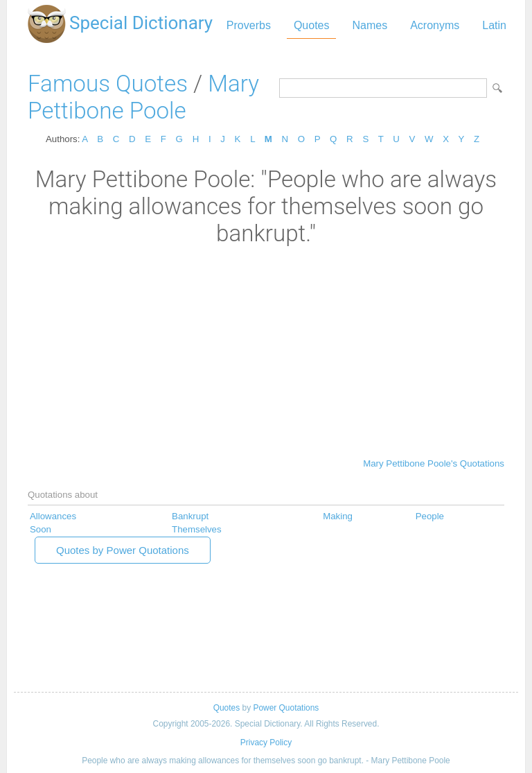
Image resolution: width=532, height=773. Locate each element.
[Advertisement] (266, 351)
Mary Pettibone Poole (143, 97)
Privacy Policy (266, 742)
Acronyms (435, 25)
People (430, 516)
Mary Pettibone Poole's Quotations (434, 463)
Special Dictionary (141, 23)
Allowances (53, 516)
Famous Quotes (108, 84)
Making (338, 516)
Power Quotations (286, 708)
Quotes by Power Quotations (123, 550)
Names (370, 25)
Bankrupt (190, 516)
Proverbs (249, 25)
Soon (41, 529)
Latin (494, 25)
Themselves (197, 529)
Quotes (312, 25)
